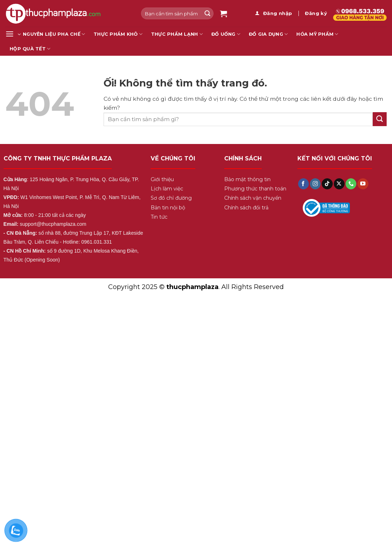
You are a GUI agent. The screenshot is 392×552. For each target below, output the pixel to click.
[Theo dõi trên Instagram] (315, 184)
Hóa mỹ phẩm (317, 34)
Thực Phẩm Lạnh (177, 34)
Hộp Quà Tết (30, 49)
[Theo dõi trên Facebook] (303, 184)
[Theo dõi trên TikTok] (327, 184)
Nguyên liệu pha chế (54, 34)
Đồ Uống (226, 34)
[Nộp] (207, 13)
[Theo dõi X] (339, 184)
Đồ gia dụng (268, 34)
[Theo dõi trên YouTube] (363, 184)
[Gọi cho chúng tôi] (351, 184)
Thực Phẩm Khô (118, 34)
